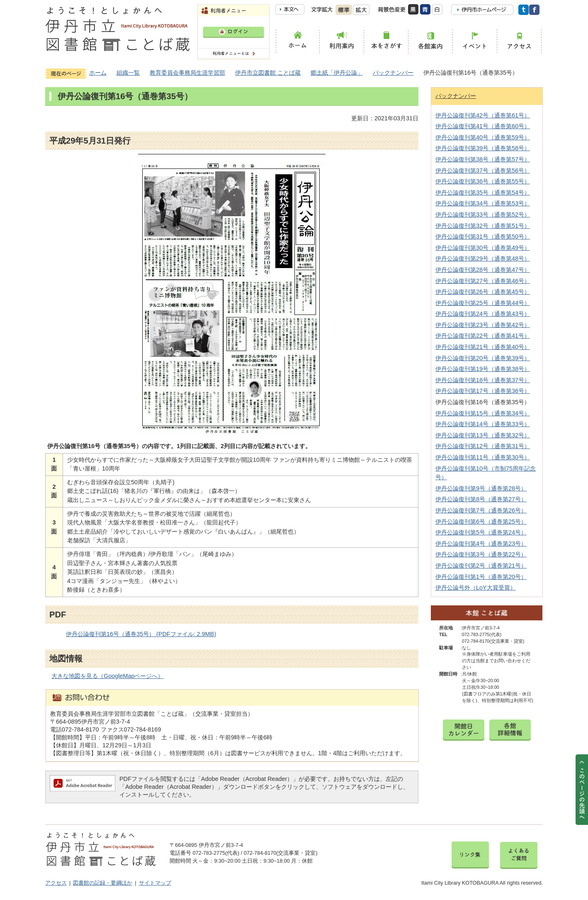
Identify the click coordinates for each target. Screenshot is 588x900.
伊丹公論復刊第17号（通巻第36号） (483, 391)
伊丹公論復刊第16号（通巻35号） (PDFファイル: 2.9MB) (141, 634)
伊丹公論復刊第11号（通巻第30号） (483, 457)
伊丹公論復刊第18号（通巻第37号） (483, 380)
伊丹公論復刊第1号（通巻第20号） (481, 577)
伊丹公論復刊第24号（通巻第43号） (483, 314)
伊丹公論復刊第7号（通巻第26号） (481, 510)
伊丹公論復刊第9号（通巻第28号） (481, 488)
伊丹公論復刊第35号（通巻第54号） (483, 193)
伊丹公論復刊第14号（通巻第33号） (483, 424)
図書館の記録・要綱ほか (103, 883)
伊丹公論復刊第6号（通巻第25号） (481, 522)
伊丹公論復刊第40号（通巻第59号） (483, 137)
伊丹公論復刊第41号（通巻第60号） (483, 126)
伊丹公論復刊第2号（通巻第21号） (481, 566)
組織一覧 (128, 73)
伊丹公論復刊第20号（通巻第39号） (483, 358)
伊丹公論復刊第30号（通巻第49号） (483, 248)
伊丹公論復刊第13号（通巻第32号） (483, 435)
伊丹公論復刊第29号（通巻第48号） (483, 259)
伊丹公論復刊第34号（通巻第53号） (483, 203)
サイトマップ (155, 883)
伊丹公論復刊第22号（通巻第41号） (483, 336)
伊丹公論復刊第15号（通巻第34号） (483, 413)
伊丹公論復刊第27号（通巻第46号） (483, 281)
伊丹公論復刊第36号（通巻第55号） (483, 181)
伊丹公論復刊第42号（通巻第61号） (483, 115)
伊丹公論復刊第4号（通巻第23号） (481, 544)
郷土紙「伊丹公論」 (337, 73)
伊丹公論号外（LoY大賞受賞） (476, 588)
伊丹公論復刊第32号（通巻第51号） (483, 226)
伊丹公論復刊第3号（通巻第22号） (481, 554)
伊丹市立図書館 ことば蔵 (268, 73)
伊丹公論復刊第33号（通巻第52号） (483, 215)
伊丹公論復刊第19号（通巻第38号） (483, 369)
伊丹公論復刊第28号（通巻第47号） (483, 270)
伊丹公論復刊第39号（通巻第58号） (483, 148)
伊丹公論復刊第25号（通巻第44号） (483, 303)
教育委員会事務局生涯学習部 (187, 73)
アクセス (56, 883)
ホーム (98, 73)
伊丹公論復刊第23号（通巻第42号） (483, 325)
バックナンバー (393, 73)
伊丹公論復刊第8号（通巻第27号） (481, 499)
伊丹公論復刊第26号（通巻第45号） (483, 292)
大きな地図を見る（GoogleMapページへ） (107, 676)
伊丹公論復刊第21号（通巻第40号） (483, 347)
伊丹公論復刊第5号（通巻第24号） (481, 532)
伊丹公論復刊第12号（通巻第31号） (483, 446)
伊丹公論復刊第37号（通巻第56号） (483, 171)
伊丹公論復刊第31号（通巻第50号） (483, 237)
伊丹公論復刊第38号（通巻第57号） (483, 159)
